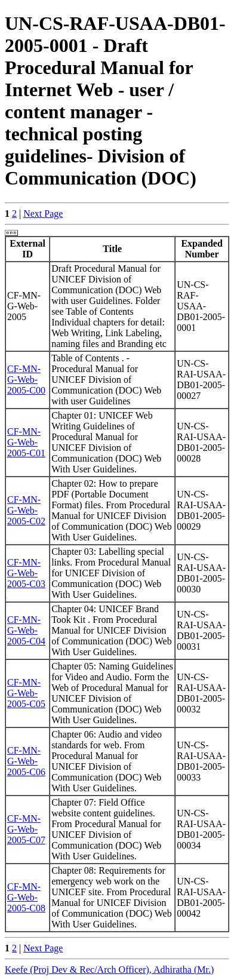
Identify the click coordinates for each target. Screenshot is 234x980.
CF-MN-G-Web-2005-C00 (26, 380)
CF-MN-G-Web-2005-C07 (26, 829)
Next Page (43, 213)
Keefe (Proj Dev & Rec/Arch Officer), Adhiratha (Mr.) (109, 970)
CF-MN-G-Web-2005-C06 (26, 761)
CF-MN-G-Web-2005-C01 (26, 442)
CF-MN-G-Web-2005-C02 (26, 510)
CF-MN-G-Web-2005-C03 (26, 573)
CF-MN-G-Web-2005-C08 (26, 897)
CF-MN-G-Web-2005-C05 (26, 693)
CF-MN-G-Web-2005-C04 (26, 630)
